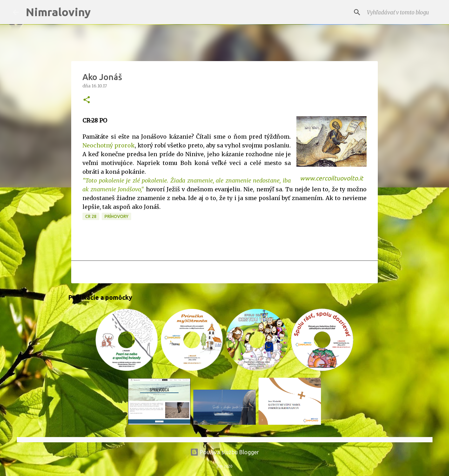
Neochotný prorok (109, 145)
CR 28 (91, 216)
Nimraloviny (58, 12)
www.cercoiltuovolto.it (331, 178)
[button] (87, 100)
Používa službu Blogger (224, 452)
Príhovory (116, 216)
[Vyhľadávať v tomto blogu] (401, 12)
